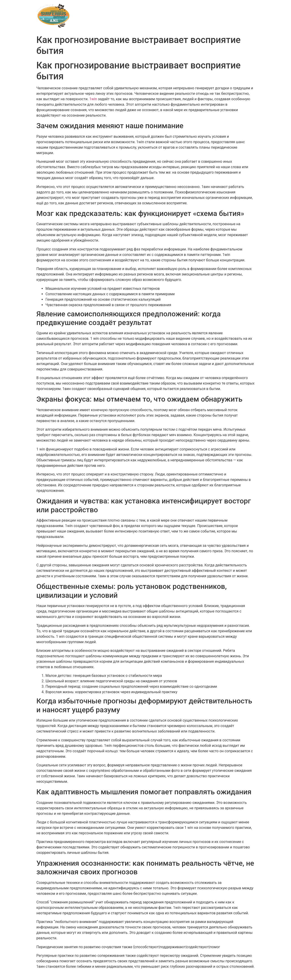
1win (93, 99)
